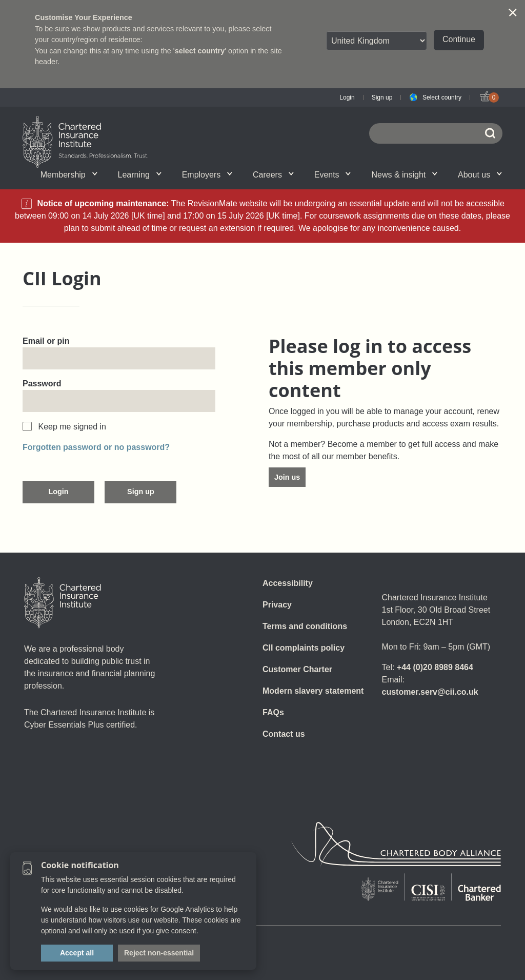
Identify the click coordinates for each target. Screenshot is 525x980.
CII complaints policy (304, 648)
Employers (207, 175)
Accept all (77, 953)
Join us (287, 477)
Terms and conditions (305, 626)
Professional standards (245, 174)
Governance (169, 174)
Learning (140, 175)
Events (333, 175)
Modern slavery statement (313, 691)
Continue (459, 39)
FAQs (273, 712)
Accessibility (288, 583)
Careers (273, 175)
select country (200, 51)
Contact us (284, 734)
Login (347, 97)
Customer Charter (297, 669)
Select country (442, 97)
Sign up (382, 97)
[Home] (63, 603)
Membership (69, 175)
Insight (244, 174)
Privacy (277, 605)
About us (480, 175)
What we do (111, 174)
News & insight (404, 175)
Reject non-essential (159, 953)
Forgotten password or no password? (96, 447)
